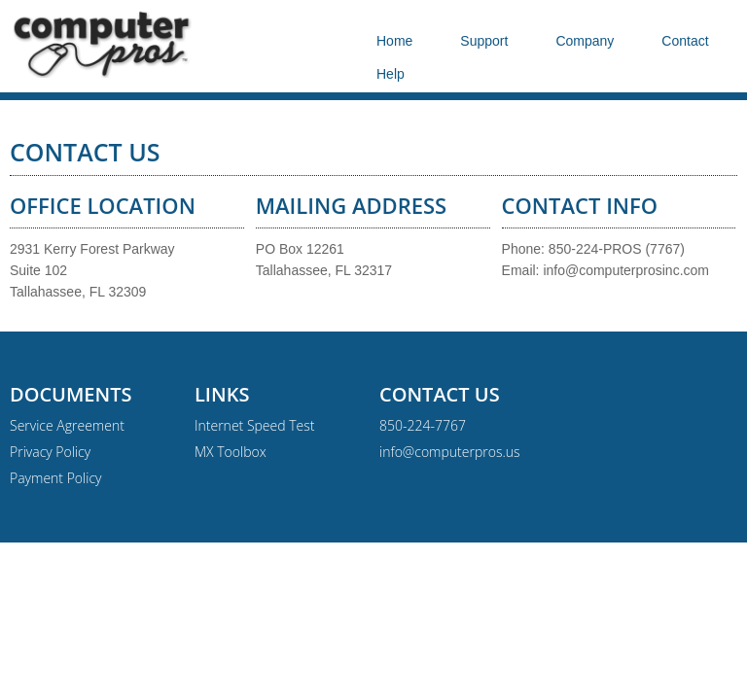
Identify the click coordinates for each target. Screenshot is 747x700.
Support (484, 41)
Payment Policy (55, 478)
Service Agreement (67, 425)
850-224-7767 (423, 425)
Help (391, 74)
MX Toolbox (231, 452)
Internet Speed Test (254, 425)
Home (394, 41)
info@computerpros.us (450, 452)
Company (585, 41)
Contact (685, 41)
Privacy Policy (50, 452)
